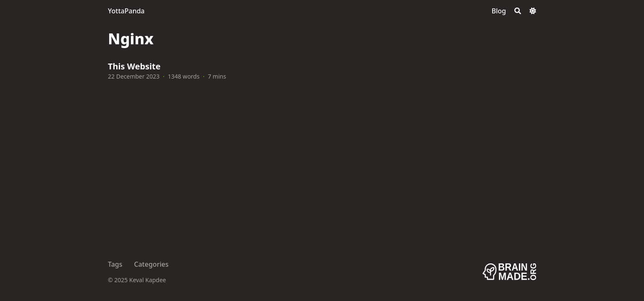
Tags (115, 264)
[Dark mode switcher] (533, 11)
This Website (134, 66)
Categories (151, 264)
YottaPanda (126, 11)
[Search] (518, 11)
